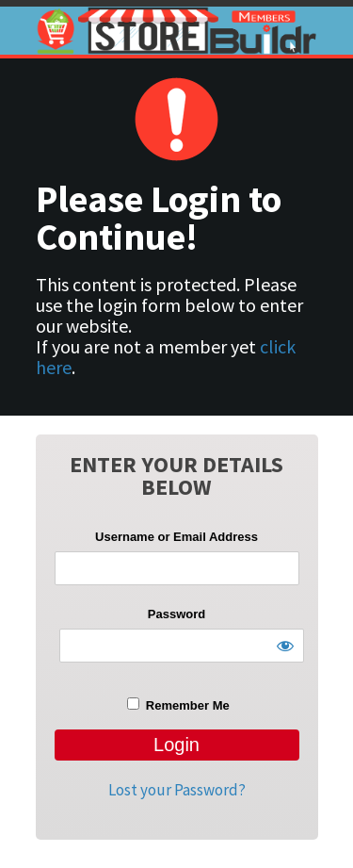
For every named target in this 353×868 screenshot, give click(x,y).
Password (176, 614)
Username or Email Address (176, 537)
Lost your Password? (177, 790)
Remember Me (178, 705)
